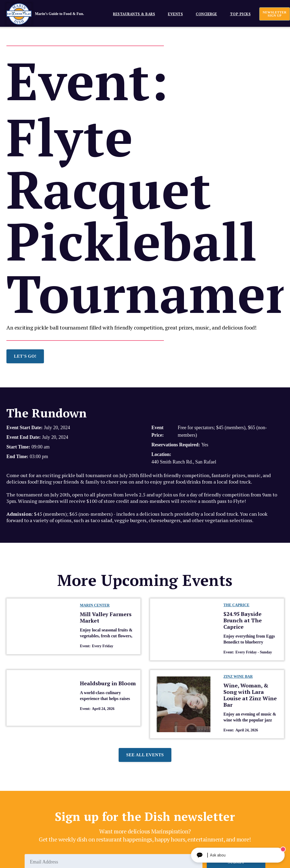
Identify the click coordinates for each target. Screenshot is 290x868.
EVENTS (175, 14)
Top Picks (240, 14)
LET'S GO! (25, 356)
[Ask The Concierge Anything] (238, 855)
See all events (145, 755)
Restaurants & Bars (134, 14)
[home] (53, 14)
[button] (132, 14)
